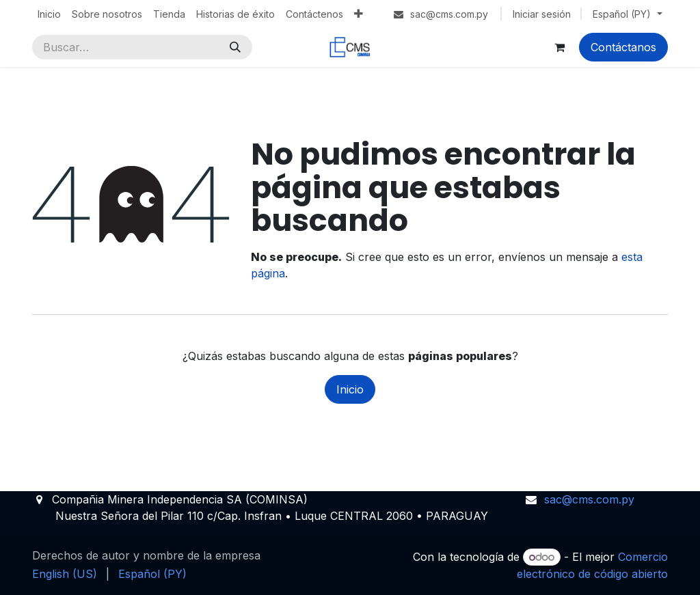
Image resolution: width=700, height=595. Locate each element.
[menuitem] (49, 14)
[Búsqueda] (235, 47)
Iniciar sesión (542, 14)
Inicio (350, 389)
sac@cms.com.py (589, 499)
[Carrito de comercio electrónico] (559, 47)
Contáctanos (623, 47)
